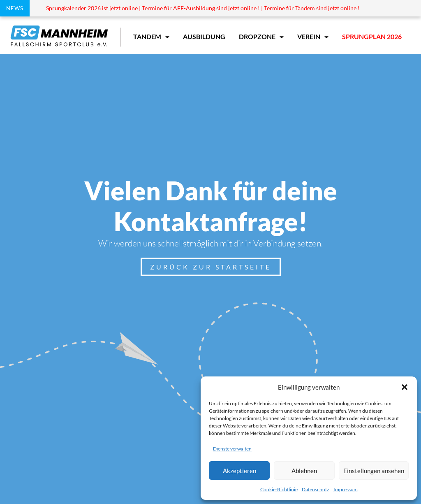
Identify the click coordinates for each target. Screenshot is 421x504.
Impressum (346, 489)
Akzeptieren (239, 471)
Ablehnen (304, 471)
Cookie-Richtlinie (279, 489)
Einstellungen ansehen (374, 471)
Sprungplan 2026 (372, 36)
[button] (405, 387)
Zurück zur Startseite (211, 267)
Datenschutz (316, 489)
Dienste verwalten (232, 449)
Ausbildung (204, 36)
